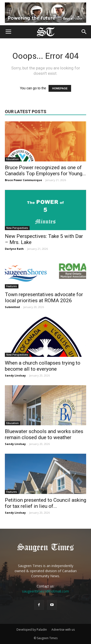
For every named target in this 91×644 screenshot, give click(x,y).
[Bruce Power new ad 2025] (45, 13)
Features (12, 286)
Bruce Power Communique (23, 180)
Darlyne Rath (14, 249)
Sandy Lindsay (15, 375)
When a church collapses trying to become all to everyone (43, 366)
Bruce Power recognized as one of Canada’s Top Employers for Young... (45, 171)
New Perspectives (17, 228)
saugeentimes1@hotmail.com (45, 591)
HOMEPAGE (60, 88)
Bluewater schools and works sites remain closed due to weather (44, 434)
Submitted (12, 307)
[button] (84, 32)
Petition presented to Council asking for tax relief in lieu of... (45, 503)
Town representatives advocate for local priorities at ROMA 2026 (44, 297)
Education (12, 159)
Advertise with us (63, 630)
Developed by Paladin (32, 630)
